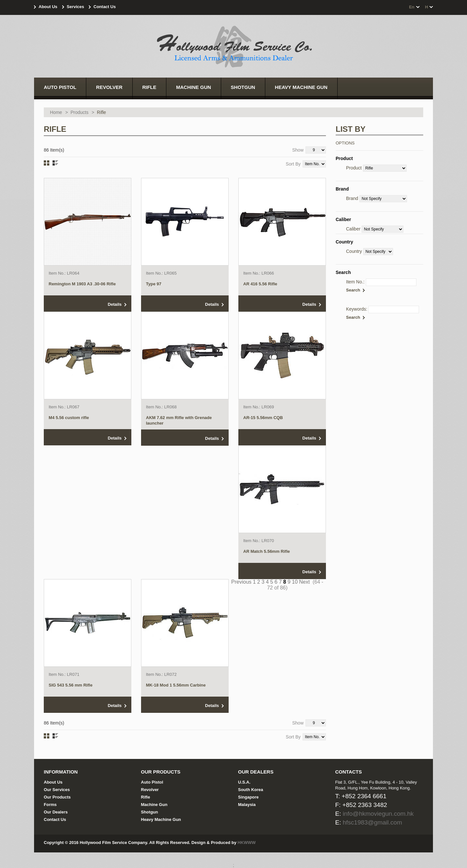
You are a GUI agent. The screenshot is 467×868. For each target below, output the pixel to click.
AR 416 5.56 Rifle (260, 284)
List (55, 163)
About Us (48, 7)
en (412, 7)
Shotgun (150, 812)
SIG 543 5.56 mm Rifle (71, 685)
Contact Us (105, 7)
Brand (352, 198)
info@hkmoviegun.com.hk (378, 814)
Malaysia (247, 805)
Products (79, 112)
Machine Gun (154, 805)
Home (56, 112)
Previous (241, 582)
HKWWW (247, 843)
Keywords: (357, 309)
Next (304, 582)
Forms (50, 805)
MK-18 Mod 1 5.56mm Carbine (176, 685)
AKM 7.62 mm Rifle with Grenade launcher (179, 420)
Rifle (146, 797)
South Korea (251, 790)
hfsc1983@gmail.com (372, 822)
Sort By (293, 164)
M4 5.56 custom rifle (69, 418)
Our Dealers (56, 812)
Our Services (57, 790)
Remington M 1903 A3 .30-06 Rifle (82, 284)
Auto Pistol (152, 782)
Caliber (353, 229)
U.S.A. (244, 782)
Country (354, 251)
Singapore (248, 797)
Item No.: (355, 282)
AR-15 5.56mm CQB (263, 418)
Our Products (57, 797)
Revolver (150, 790)
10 (295, 582)
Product (354, 168)
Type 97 (154, 284)
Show (298, 150)
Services (76, 7)
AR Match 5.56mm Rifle (267, 551)
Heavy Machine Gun (161, 819)
